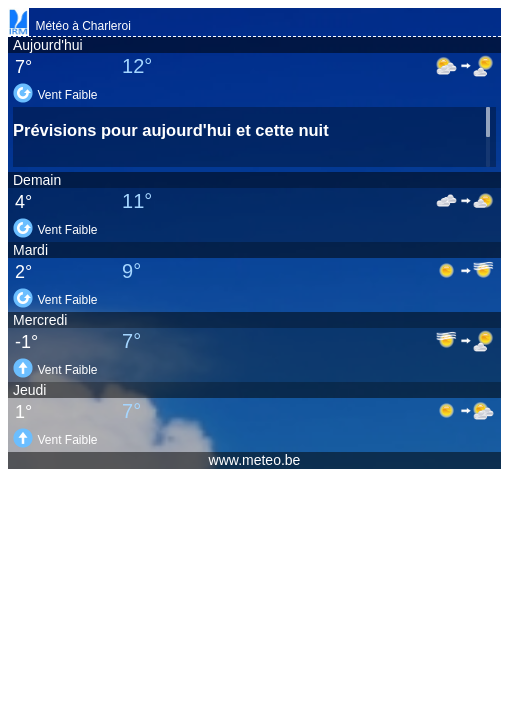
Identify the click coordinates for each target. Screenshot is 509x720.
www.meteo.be (255, 460)
